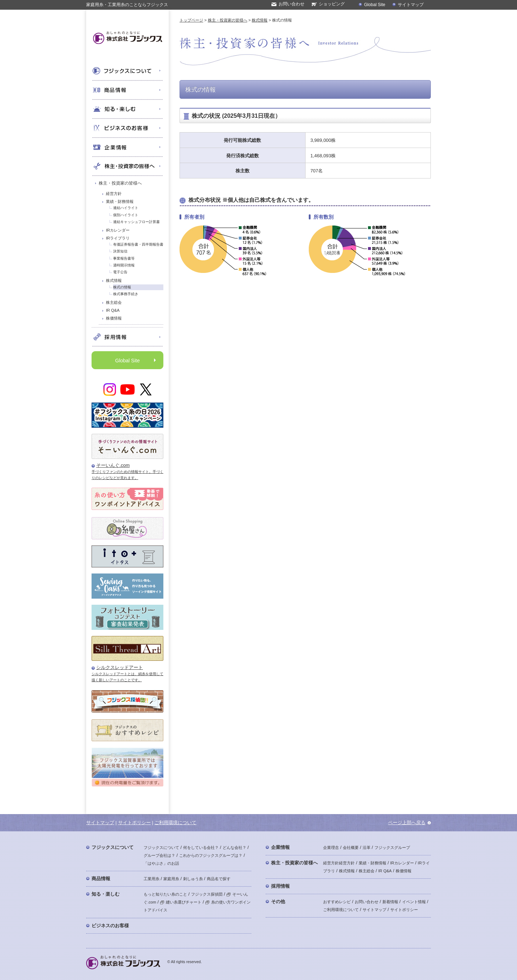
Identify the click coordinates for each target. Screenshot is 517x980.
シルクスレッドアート (120, 667)
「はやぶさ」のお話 (161, 863)
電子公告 (120, 272)
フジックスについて (113, 847)
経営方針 (114, 194)
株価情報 (114, 318)
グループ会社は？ (159, 855)
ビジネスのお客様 (110, 926)
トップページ (191, 20)
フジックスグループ (392, 847)
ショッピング (332, 4)
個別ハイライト (126, 215)
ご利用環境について (175, 823)
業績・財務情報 (120, 201)
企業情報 (280, 847)
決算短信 (120, 251)
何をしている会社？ (201, 847)
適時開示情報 (124, 265)
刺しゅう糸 (193, 879)
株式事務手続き (126, 294)
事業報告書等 (124, 258)
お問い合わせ (292, 4)
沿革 (367, 847)
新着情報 (390, 902)
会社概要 (351, 847)
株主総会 (114, 302)
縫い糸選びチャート (181, 902)
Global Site (375, 5)
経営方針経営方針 (339, 863)
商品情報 (101, 879)
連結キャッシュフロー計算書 (136, 222)
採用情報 (280, 886)
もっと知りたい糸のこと (165, 894)
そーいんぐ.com (113, 465)
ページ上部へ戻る (407, 823)
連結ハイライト (126, 208)
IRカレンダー (118, 230)
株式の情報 (122, 287)
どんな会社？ (234, 847)
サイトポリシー (134, 823)
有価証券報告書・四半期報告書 (138, 244)
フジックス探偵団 (207, 894)
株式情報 (114, 280)
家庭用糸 (171, 879)
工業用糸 (152, 879)
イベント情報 (414, 902)
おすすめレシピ (337, 902)
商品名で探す (219, 879)
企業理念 (331, 847)
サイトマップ (411, 5)
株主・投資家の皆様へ (120, 183)
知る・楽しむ (106, 894)
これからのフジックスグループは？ (211, 855)
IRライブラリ (118, 238)
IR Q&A (113, 310)
